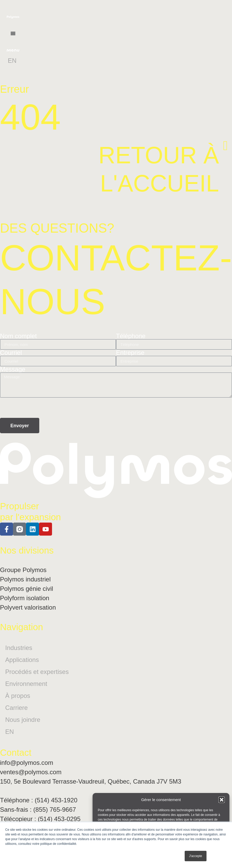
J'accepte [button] (196, 856)
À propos (18, 696)
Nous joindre (23, 720)
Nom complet (18, 336)
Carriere (17, 708)
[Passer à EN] (12, 61)
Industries (19, 648)
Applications (22, 660)
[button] (222, 800)
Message (13, 369)
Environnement (26, 684)
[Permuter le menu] (13, 33)
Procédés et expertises (37, 672)
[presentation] (40, 408)
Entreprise (130, 353)
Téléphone (131, 336)
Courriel (11, 353)
